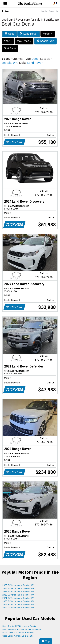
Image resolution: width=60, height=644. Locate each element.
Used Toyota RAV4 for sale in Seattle (19, 626)
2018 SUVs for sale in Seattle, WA (18, 608)
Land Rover (29, 34)
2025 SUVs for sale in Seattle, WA (18, 585)
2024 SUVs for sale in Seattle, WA (18, 588)
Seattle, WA (45, 41)
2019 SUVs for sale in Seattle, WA (18, 604)
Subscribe (54, 11)
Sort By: (10, 48)
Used (10, 34)
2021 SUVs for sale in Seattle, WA (18, 598)
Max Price (24, 41)
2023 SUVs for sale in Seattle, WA (18, 592)
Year (8, 41)
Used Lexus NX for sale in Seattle (18, 636)
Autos (5, 11)
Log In (44, 11)
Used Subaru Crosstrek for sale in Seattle (22, 629)
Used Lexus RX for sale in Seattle (18, 633)
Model (48, 34)
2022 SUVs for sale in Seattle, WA (18, 595)
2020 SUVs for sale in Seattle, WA (18, 601)
